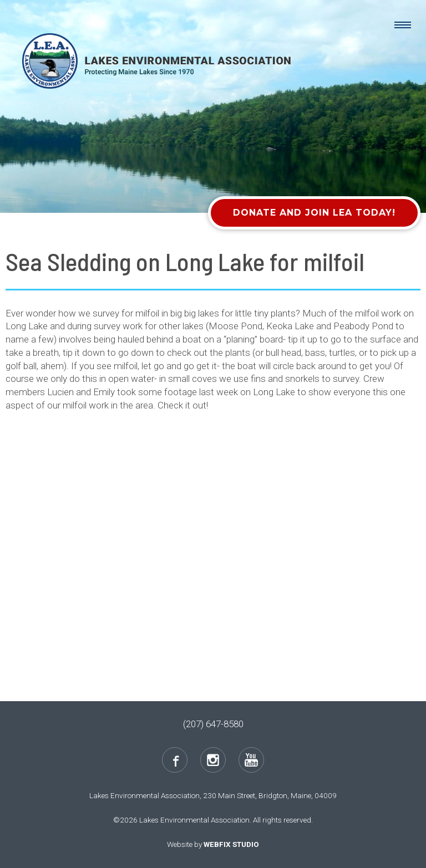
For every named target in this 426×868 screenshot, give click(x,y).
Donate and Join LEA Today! (314, 213)
